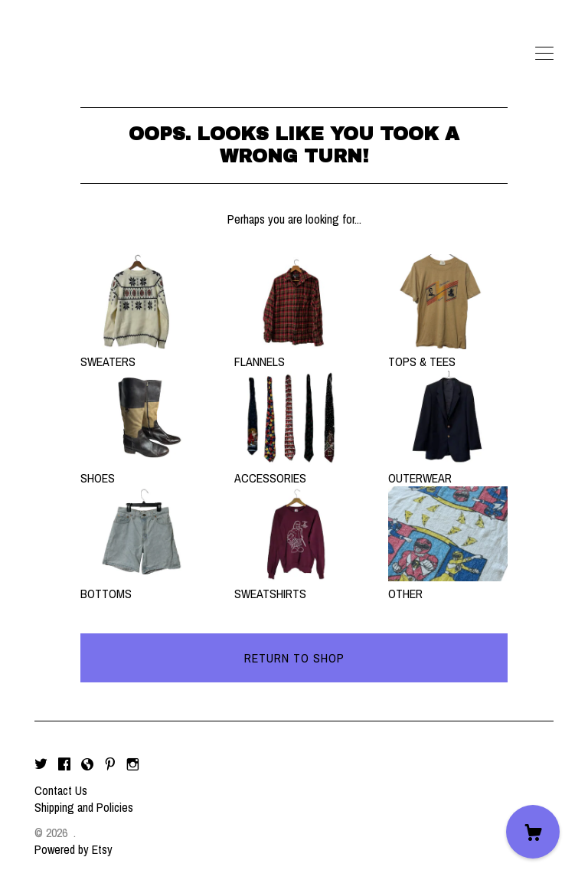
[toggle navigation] (544, 54)
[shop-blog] (87, 764)
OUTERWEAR (448, 469)
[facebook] (64, 764)
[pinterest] (110, 764)
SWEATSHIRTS (294, 585)
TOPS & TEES (448, 353)
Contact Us (61, 790)
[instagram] (133, 764)
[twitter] (41, 764)
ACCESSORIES (294, 469)
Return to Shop (294, 658)
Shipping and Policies (84, 807)
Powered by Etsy (73, 849)
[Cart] (533, 832)
